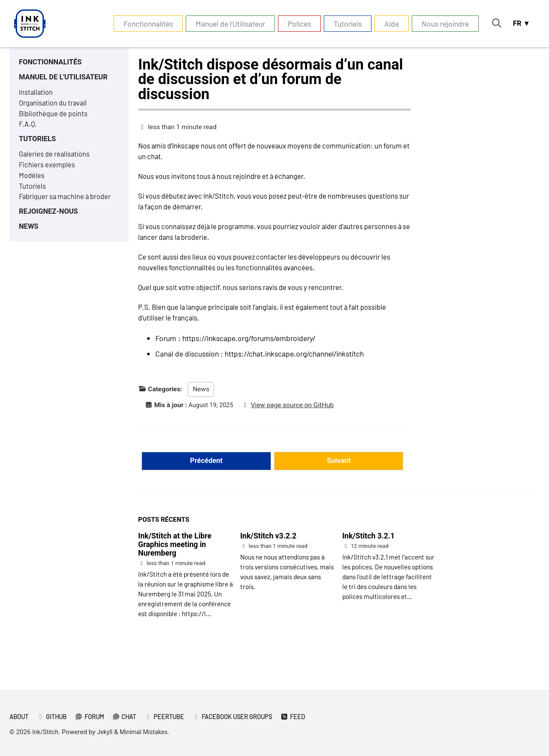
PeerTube (171, 717)
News (201, 402)
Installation (37, 95)
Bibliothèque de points (55, 118)
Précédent (206, 475)
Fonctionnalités (144, 24)
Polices (295, 24)
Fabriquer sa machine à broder (68, 206)
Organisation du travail (55, 106)
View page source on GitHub (296, 417)
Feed (304, 717)
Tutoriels (343, 24)
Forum (93, 717)
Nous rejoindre (441, 24)
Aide (387, 24)
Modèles (32, 184)
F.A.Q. (29, 129)
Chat (130, 717)
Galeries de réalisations (56, 161)
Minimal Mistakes (148, 732)
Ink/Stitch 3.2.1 (368, 550)
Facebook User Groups (241, 717)
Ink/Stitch (46, 732)
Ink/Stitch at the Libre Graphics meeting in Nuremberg (175, 559)
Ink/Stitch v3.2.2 (268, 550)
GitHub (54, 717)
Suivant (339, 475)
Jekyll (107, 732)
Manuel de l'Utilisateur (226, 24)
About (20, 717)
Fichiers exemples (48, 172)
